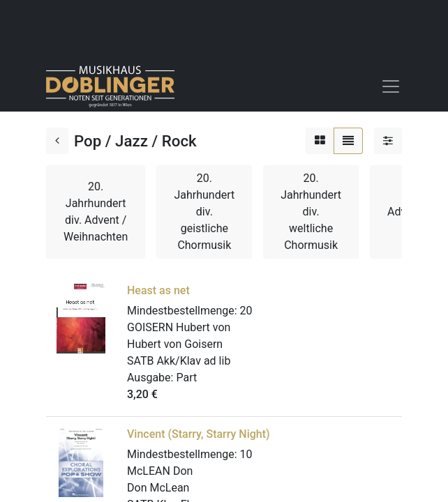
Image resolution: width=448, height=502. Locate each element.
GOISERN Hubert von (179, 327)
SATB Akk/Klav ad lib (179, 361)
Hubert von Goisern (175, 344)
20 (246, 311)
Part (186, 378)
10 (246, 454)
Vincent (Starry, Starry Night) (199, 434)
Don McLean (158, 488)
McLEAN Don (160, 471)
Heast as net (158, 290)
